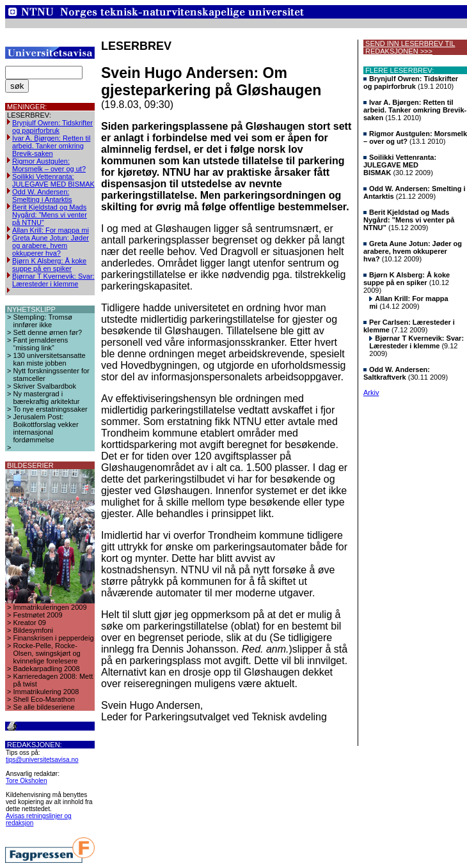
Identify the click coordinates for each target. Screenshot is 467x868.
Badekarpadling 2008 (47, 669)
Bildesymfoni (33, 630)
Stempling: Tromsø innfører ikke (43, 321)
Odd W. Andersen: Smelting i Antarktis (42, 196)
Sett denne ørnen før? (48, 332)
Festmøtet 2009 (38, 615)
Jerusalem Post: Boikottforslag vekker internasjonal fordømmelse (46, 428)
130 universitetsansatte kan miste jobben (50, 359)
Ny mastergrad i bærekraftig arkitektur (47, 398)
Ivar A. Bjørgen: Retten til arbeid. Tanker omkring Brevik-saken (51, 146)
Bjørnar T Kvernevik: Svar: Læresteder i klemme (53, 280)
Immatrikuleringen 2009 (50, 607)
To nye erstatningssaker (51, 409)
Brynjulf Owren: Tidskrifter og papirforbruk (52, 127)
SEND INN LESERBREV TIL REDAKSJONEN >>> (409, 47)
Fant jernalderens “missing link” (41, 344)
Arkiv (371, 392)
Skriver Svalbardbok (45, 386)
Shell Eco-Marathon (44, 699)
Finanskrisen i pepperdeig (54, 638)
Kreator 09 (30, 623)
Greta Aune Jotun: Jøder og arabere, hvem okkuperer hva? (51, 245)
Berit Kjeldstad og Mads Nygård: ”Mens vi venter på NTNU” (50, 215)
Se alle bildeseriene (44, 707)
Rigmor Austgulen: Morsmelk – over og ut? (49, 165)
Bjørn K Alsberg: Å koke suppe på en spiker (49, 265)
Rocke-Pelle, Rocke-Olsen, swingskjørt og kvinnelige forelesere (47, 653)
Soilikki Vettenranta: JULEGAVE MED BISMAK (53, 180)
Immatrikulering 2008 (46, 692)
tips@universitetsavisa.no (42, 760)
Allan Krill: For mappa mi (51, 230)
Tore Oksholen (26, 781)
